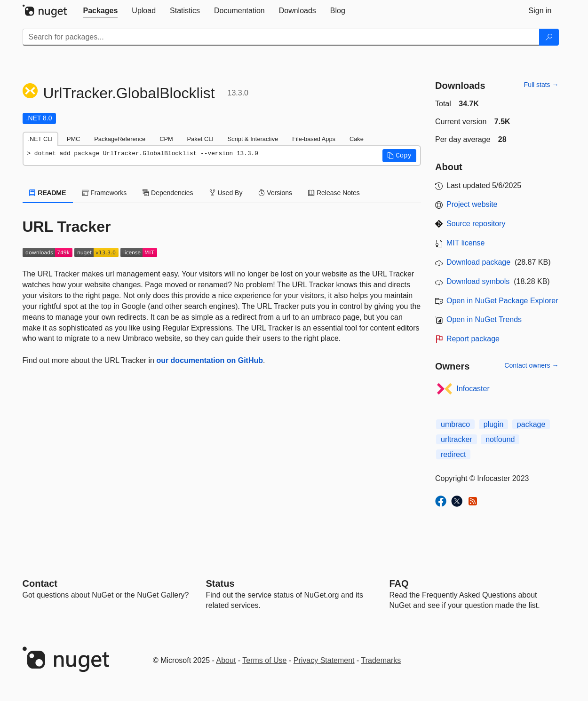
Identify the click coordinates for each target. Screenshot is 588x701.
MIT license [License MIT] (466, 243)
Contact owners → (531, 365)
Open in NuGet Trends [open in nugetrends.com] (484, 319)
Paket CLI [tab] (200, 139)
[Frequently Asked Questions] (399, 583)
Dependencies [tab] (168, 193)
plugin (494, 424)
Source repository (476, 224)
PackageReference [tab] (120, 139)
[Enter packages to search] (281, 37)
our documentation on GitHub (210, 360)
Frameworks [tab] (104, 193)
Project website (472, 204)
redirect (453, 454)
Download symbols (478, 281)
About (226, 660)
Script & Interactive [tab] (253, 139)
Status (220, 583)
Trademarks (381, 660)
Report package (473, 339)
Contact (40, 583)
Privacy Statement (324, 660)
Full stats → (541, 85)
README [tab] (48, 193)
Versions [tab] (275, 193)
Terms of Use (264, 660)
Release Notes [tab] (334, 193)
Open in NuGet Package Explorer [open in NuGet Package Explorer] (502, 301)
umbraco (455, 424)
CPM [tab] (166, 139)
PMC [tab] (73, 139)
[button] (399, 156)
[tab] (101, 11)
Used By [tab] (226, 193)
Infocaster (473, 389)
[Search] (549, 37)
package (531, 424)
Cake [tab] (357, 139)
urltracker (457, 439)
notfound (500, 439)
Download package (478, 262)
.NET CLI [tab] (40, 139)
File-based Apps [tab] (314, 139)
